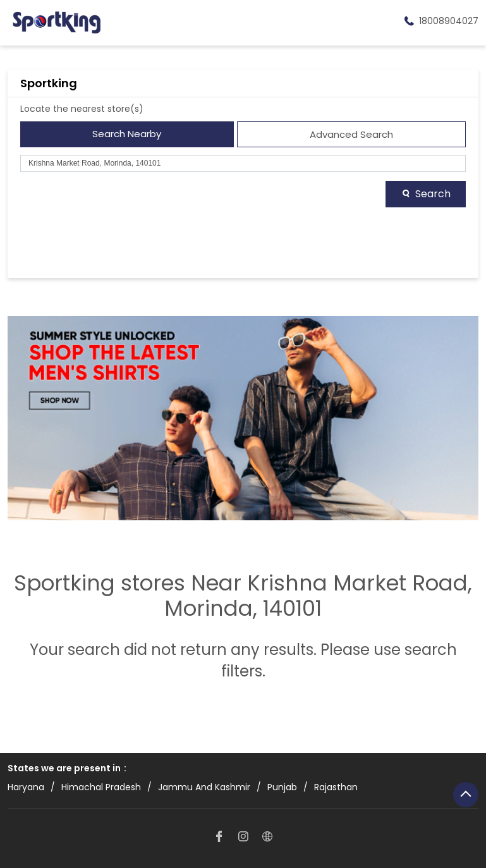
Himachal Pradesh (101, 787)
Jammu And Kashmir (204, 787)
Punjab (282, 787)
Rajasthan (336, 787)
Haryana (26, 787)
